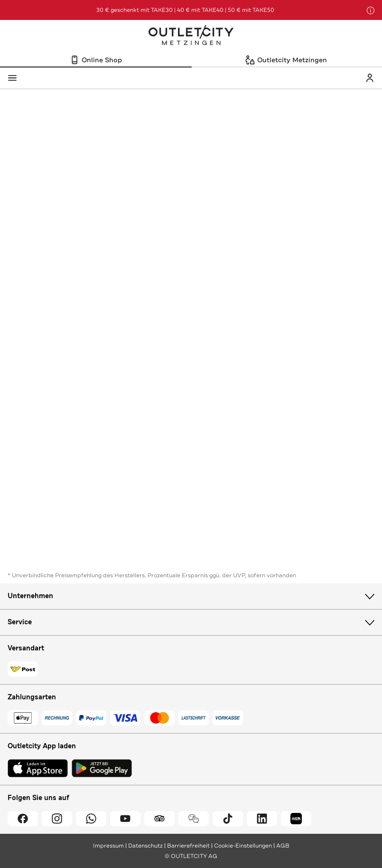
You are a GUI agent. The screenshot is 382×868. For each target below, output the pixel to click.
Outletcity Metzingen (191, 36)
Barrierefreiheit (188, 846)
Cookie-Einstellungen (243, 846)
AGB (283, 846)
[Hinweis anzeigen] (371, 10)
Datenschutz (145, 846)
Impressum (108, 846)
